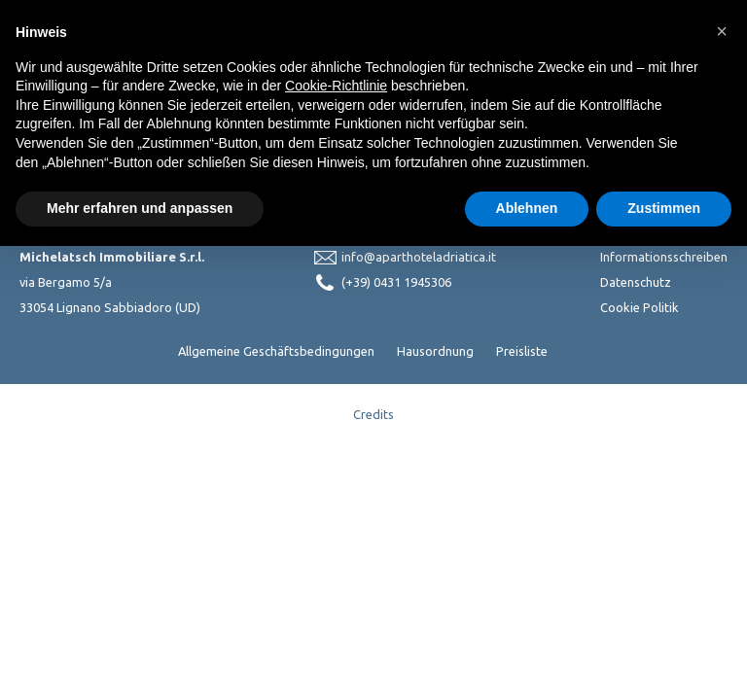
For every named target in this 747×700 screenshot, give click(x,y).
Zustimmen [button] (664, 208)
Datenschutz (636, 282)
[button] (722, 31)
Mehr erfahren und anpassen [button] (140, 208)
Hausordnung (435, 351)
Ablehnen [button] (527, 208)
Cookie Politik (640, 307)
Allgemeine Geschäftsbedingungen (276, 351)
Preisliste (522, 351)
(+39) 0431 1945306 (396, 282)
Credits (373, 414)
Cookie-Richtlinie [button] (336, 86)
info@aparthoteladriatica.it (419, 257)
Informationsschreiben (664, 257)
